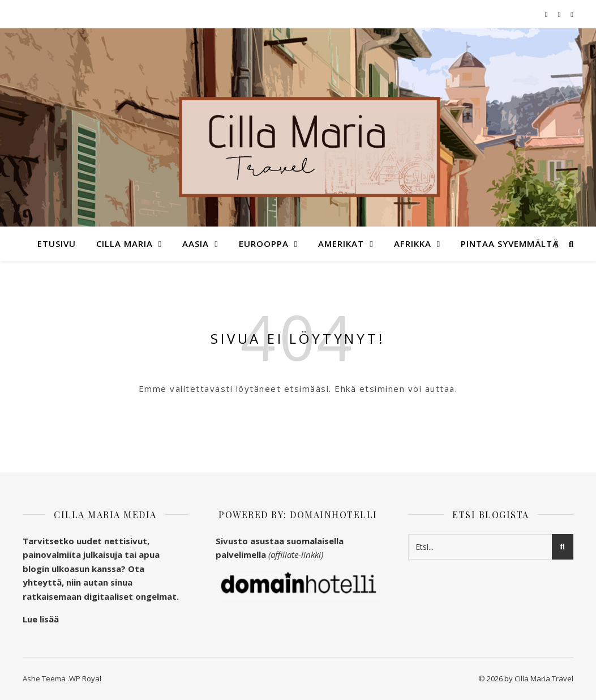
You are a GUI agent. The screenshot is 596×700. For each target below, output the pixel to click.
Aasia (196, 244)
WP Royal (85, 678)
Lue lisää (41, 619)
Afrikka (413, 244)
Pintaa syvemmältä (510, 244)
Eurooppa (264, 244)
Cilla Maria (125, 244)
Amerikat (341, 244)
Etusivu (57, 244)
